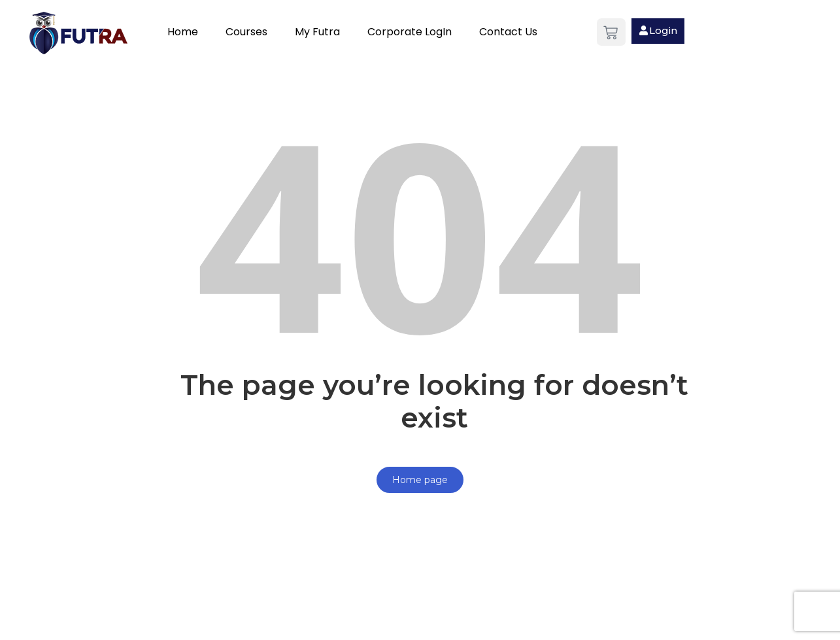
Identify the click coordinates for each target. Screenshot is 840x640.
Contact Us (508, 32)
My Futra (317, 32)
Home (183, 32)
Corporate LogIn (410, 32)
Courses (246, 32)
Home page (420, 480)
